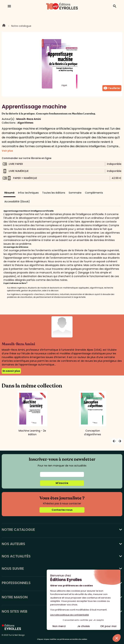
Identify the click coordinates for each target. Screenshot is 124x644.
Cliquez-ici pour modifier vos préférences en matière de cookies (62, 639)
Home (4, 26)
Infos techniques (28, 193)
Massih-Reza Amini (29, 119)
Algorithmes (25, 123)
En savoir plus (11, 371)
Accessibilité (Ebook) (17, 202)
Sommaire (75, 193)
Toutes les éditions (54, 193)
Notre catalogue (21, 26)
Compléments (94, 193)
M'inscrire (62, 483)
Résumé (9, 193)
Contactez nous (62, 510)
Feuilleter (112, 88)
